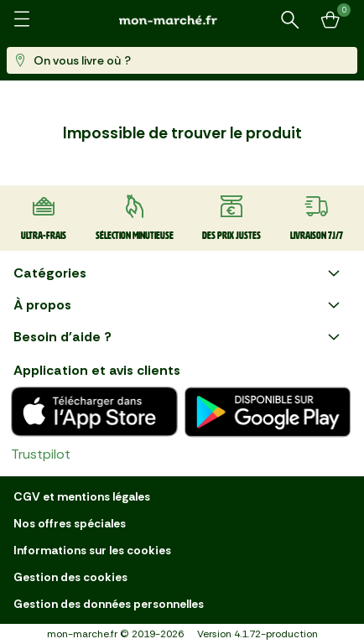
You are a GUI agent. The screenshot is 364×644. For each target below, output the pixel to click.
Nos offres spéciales (70, 523)
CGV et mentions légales (82, 496)
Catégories (179, 273)
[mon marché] (182, 20)
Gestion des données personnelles (109, 604)
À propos (179, 305)
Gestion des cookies (70, 577)
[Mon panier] (330, 20)
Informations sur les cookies (92, 550)
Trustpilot (41, 454)
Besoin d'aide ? (179, 337)
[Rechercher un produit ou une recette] (290, 20)
